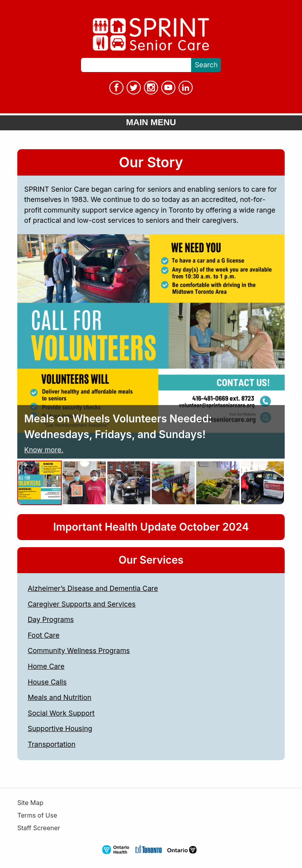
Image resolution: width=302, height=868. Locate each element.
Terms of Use (37, 815)
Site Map (30, 803)
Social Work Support (61, 713)
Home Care (46, 666)
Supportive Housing (60, 728)
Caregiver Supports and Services (81, 604)
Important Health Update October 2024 (151, 527)
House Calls (47, 682)
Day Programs (51, 619)
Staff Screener (39, 828)
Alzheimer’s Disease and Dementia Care (93, 588)
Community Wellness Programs (79, 651)
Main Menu (151, 122)
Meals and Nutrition (59, 697)
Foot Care (43, 635)
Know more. (44, 450)
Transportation (51, 744)
